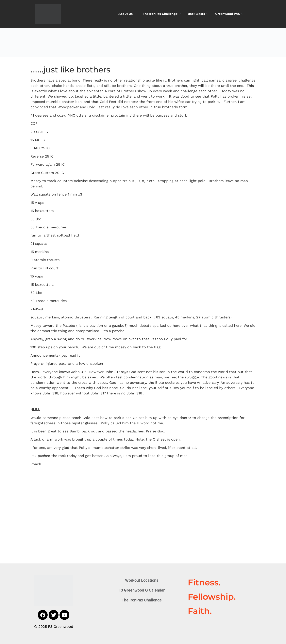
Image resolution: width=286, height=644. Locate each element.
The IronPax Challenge (162, 14)
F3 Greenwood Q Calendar (142, 590)
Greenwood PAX (230, 14)
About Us (128, 14)
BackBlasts (199, 14)
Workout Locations (142, 580)
